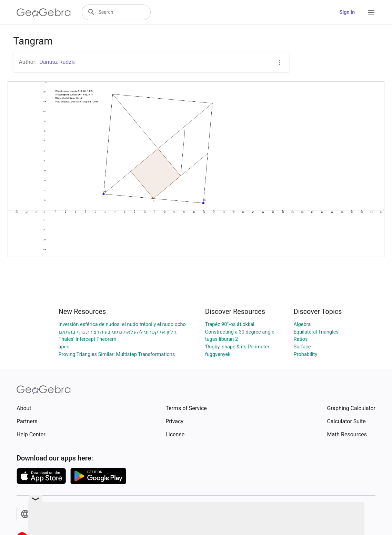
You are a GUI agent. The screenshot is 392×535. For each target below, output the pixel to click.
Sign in (347, 12)
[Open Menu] (371, 12)
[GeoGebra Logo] (44, 12)
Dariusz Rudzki (57, 62)
